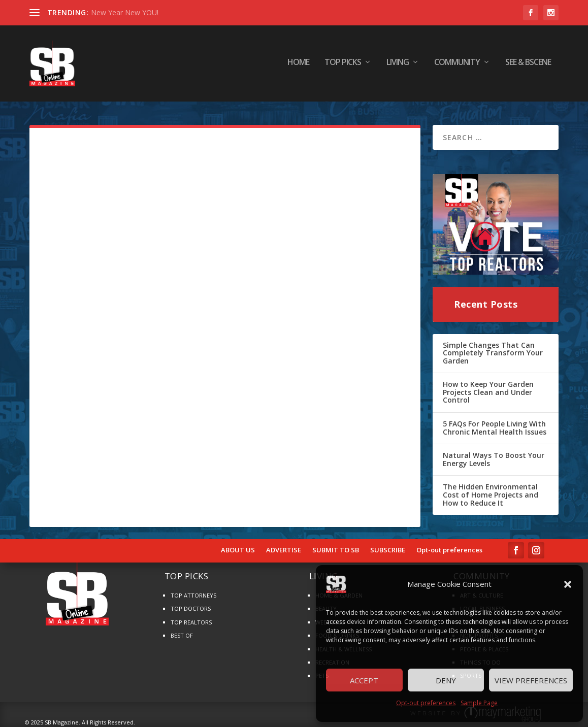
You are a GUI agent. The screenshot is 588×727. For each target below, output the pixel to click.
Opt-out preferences (426, 703)
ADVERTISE (284, 550)
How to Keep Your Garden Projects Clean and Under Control (488, 392)
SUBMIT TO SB (336, 550)
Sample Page (479, 703)
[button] (568, 584)
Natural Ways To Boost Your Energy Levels (494, 459)
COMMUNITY (457, 66)
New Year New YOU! (125, 12)
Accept (364, 680)
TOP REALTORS (191, 622)
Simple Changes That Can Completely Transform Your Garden (493, 353)
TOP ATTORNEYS (193, 595)
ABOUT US (238, 550)
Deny (446, 680)
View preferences (531, 680)
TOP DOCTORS (191, 608)
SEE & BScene (528, 66)
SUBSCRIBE (388, 550)
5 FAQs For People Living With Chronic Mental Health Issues (495, 428)
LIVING (398, 66)
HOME (298, 66)
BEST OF (182, 635)
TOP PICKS (343, 66)
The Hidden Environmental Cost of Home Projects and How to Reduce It (491, 494)
